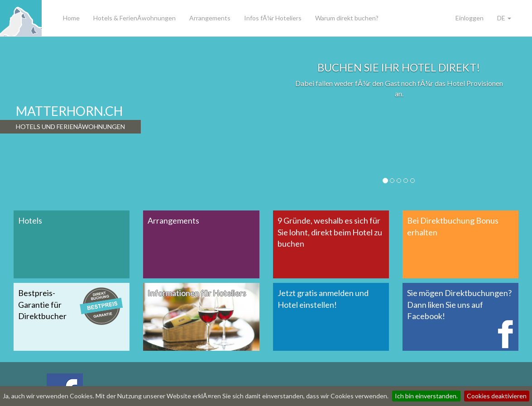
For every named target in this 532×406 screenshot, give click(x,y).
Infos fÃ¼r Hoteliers (273, 18)
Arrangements (210, 18)
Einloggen (470, 18)
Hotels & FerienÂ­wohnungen (134, 18)
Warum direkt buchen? (347, 18)
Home (71, 18)
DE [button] (504, 18)
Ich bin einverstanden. (426, 396)
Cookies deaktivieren (497, 396)
